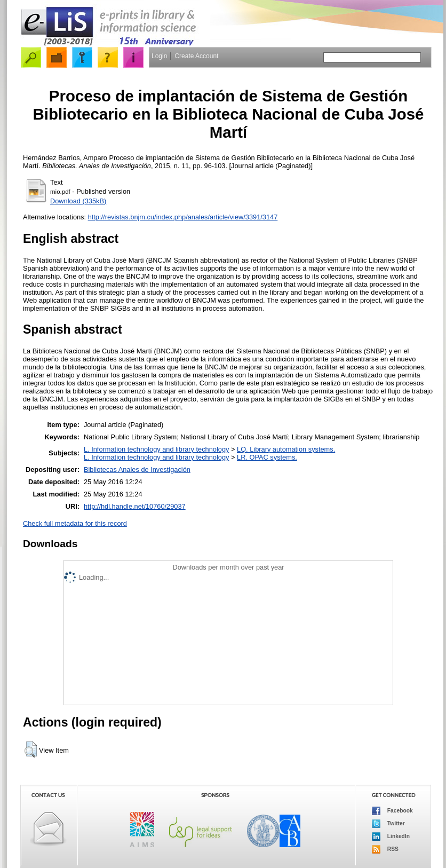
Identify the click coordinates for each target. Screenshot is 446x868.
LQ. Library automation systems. (286, 449)
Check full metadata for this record (75, 523)
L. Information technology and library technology (156, 449)
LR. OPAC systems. (267, 457)
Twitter (388, 824)
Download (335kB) (78, 201)
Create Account (196, 56)
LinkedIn (391, 837)
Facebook (392, 811)
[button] (31, 749)
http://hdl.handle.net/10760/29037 (135, 506)
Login (159, 56)
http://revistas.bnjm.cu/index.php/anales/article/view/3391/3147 (183, 217)
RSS (385, 849)
